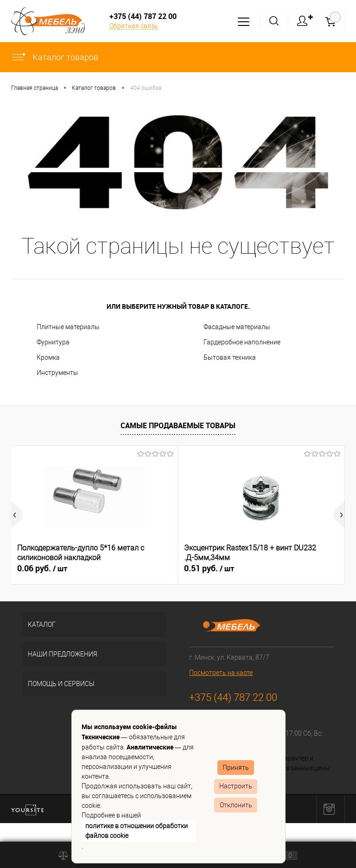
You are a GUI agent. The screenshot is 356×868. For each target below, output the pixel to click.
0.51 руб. (209, 568)
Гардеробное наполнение (242, 342)
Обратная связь (134, 26)
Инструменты (57, 373)
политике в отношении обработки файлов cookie (137, 831)
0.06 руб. (42, 568)
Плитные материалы (68, 327)
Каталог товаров (55, 57)
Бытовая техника (230, 357)
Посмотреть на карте (221, 673)
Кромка (48, 357)
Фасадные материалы (237, 327)
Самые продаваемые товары (178, 425)
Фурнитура (53, 342)
